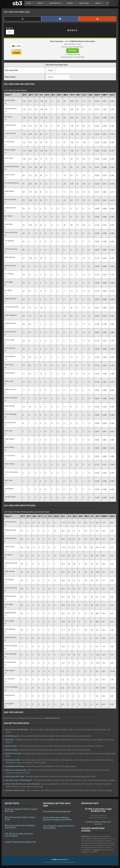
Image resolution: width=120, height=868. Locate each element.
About (100, 3)
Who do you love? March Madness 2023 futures (20, 826)
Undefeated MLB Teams (15, 766)
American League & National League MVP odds (21, 810)
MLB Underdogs (12, 750)
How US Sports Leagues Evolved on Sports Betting (59, 827)
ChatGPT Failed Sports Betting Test (20, 842)
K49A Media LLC (86, 836)
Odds (31, 3)
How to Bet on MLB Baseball (17, 729)
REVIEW (16, 53)
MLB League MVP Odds (15, 776)
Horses (72, 3)
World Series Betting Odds (16, 770)
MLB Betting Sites (13, 736)
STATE (10, 28)
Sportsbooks (57, 3)
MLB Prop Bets (11, 746)
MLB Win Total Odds (14, 753)
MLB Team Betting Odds (15, 790)
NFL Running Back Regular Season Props (20, 818)
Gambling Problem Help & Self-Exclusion (98, 823)
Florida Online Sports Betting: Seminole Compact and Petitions (58, 819)
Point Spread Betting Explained (57, 811)
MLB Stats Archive (52, 718)
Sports (42, 3)
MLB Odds (10, 740)
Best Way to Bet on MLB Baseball (19, 780)
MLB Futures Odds (13, 760)
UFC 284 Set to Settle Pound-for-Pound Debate (19, 835)
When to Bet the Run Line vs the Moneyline (23, 784)
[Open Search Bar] (107, 3)
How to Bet (86, 3)
